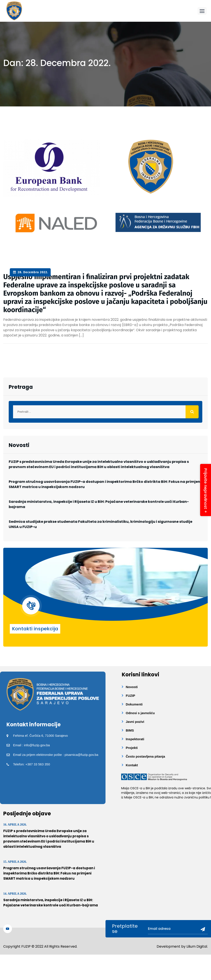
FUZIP (130, 696)
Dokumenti (134, 704)
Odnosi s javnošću (140, 713)
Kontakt (132, 765)
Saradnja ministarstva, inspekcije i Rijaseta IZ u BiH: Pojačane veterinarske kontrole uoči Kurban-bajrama (99, 504)
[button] (202, 11)
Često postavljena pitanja (145, 756)
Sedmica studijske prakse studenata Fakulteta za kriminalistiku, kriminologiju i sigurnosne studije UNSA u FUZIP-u (100, 524)
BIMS (130, 730)
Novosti (132, 687)
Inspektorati (135, 739)
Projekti (132, 748)
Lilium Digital (197, 946)
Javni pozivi (135, 722)
